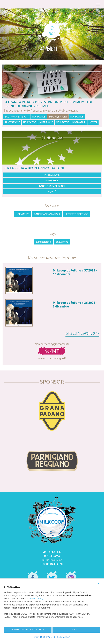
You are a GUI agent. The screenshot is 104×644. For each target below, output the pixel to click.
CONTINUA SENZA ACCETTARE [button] (28, 630)
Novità (93, 122)
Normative (39, 117)
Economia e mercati (17, 117)
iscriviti (52, 351)
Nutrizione (46, 122)
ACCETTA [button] (76, 630)
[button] (99, 584)
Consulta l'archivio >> (82, 333)
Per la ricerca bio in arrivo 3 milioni (34, 168)
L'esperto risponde (77, 214)
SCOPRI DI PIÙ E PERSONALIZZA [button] (52, 637)
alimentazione (43, 242)
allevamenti (62, 242)
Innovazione (12, 122)
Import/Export (58, 117)
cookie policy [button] (36, 599)
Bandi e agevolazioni (52, 186)
